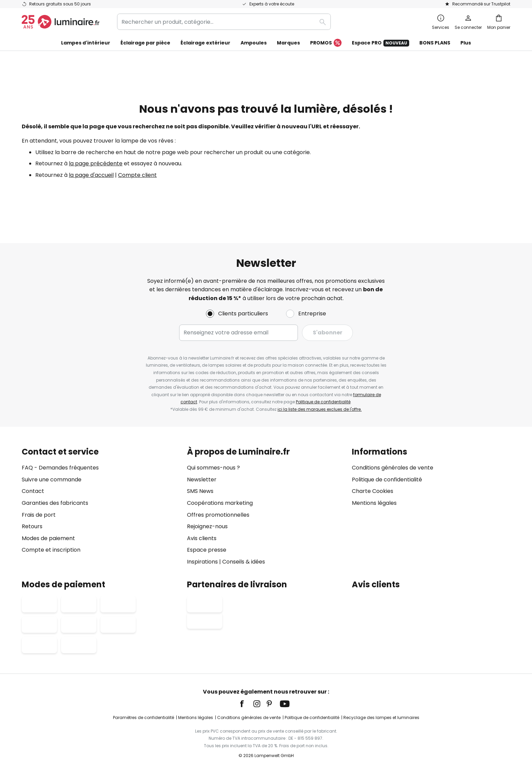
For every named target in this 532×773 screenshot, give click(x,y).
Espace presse (207, 550)
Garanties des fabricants (55, 503)
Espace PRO (381, 43)
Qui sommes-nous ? (213, 468)
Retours (32, 526)
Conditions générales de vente (393, 468)
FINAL (329, 57)
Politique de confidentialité (323, 402)
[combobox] (224, 22)
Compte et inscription (51, 550)
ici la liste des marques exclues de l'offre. (320, 409)
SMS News (200, 491)
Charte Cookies (373, 491)
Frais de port (39, 515)
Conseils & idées (244, 562)
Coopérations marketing (220, 503)
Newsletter (202, 480)
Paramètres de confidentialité (144, 717)
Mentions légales (374, 503)
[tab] (101, 507)
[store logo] (61, 22)
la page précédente (96, 176)
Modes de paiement (48, 538)
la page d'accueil (91, 187)
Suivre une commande (52, 480)
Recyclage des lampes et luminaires (381, 717)
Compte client (137, 187)
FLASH (370, 72)
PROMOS (326, 43)
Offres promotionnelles (218, 515)
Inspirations (202, 562)
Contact (33, 491)
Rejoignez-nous (207, 526)
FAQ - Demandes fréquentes (60, 468)
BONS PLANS (435, 43)
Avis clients (202, 538)
